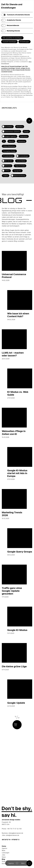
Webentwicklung (19, 176)
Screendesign (23, 156)
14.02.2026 (14, 266)
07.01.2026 (20, 464)
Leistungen (6, 853)
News (4, 857)
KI (4, 141)
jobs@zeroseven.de (12, 835)
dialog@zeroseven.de (16, 833)
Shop (4, 861)
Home (4, 846)
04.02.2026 (20, 305)
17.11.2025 (14, 581)
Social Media (21, 161)
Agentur (5, 848)
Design (26, 131)
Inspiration (24, 136)
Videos (6, 176)
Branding (20, 127)
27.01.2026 (20, 384)
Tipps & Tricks (20, 166)
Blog (3, 859)
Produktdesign (8, 156)
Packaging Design (9, 151)
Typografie (17, 171)
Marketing (22, 141)
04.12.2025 (20, 542)
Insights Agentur (10, 136)
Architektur (8, 127)
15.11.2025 (20, 620)
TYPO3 (7, 171)
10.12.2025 (14, 504)
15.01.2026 (14, 423)
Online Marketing (9, 146)
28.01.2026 (14, 344)
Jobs (3, 855)
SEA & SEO (8, 161)
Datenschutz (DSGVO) (12, 131)
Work (3, 850)
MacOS (11, 141)
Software (8, 166)
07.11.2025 (14, 657)
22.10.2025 (20, 693)
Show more (16, 724)
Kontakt (4, 864)
